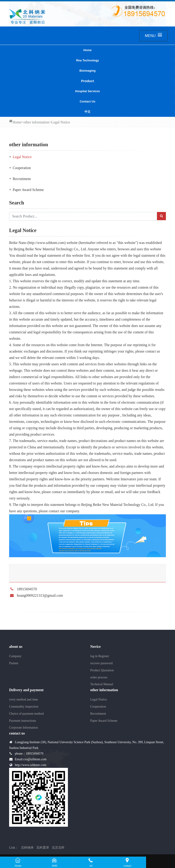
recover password (101, 663)
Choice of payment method (26, 714)
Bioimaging (88, 71)
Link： (14, 848)
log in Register (100, 656)
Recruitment (22, 179)
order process (99, 677)
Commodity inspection (24, 707)
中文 (87, 112)
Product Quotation (102, 670)
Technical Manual (102, 684)
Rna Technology (87, 60)
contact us (88, 101)
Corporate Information (23, 728)
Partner (14, 663)
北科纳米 (27, 848)
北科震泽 (43, 848)
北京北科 (58, 848)
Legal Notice (61, 122)
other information (36, 122)
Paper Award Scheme (28, 190)
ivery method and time (23, 699)
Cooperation (22, 168)
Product (88, 81)
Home (87, 50)
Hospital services (87, 91)
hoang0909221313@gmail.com (40, 595)
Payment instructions (23, 721)
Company (15, 656)
